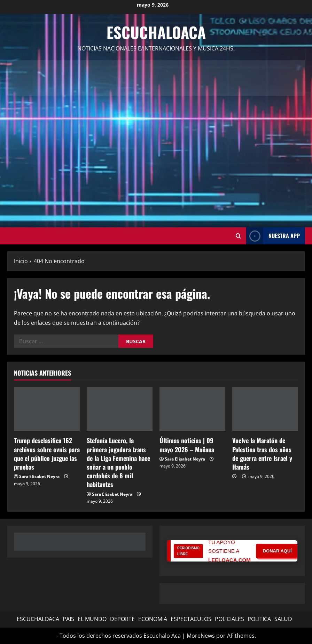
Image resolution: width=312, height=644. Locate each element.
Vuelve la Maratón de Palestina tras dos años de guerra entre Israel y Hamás (262, 454)
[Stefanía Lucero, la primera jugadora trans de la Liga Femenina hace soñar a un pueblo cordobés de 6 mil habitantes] (120, 409)
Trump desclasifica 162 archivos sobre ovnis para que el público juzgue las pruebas (47, 454)
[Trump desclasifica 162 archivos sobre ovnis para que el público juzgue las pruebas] (47, 409)
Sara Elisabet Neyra (39, 476)
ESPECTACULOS (191, 619)
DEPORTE (122, 619)
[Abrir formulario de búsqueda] (238, 236)
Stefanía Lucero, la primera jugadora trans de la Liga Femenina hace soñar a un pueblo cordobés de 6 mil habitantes (118, 462)
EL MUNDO (92, 619)
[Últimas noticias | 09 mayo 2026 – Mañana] (192, 409)
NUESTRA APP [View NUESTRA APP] (273, 236)
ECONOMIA (153, 619)
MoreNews (201, 636)
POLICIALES (229, 619)
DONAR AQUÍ (277, 551)
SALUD (283, 619)
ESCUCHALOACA (38, 619)
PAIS (68, 619)
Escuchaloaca (156, 32)
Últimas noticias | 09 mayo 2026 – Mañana (187, 445)
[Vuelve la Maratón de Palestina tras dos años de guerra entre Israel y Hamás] (265, 409)
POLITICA (259, 619)
